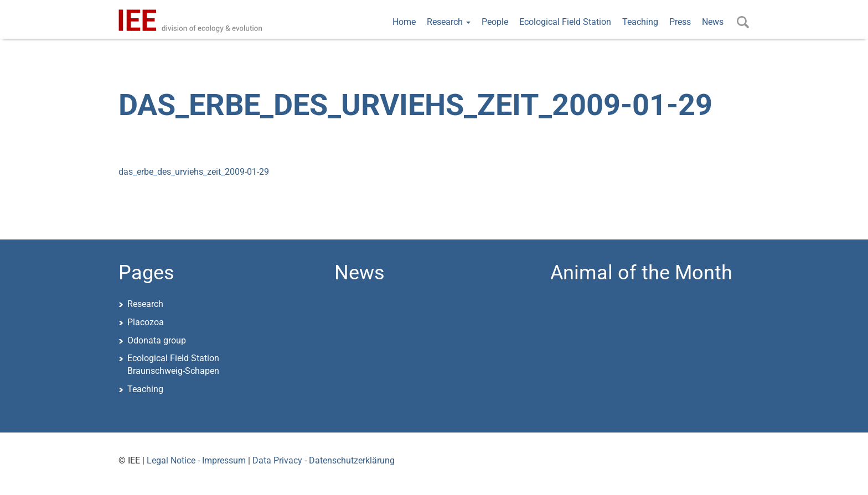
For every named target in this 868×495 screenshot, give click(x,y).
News (713, 22)
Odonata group (157, 340)
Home (404, 22)
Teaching (640, 22)
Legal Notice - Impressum (196, 460)
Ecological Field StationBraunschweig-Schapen (173, 364)
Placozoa (146, 322)
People (495, 22)
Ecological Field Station (565, 22)
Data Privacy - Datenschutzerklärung (324, 460)
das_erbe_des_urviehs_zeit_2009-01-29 (194, 172)
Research (449, 22)
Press (680, 22)
